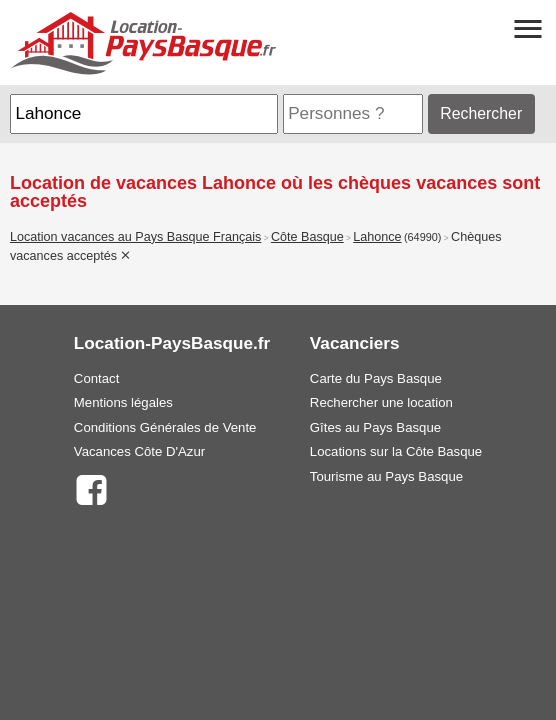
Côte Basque (307, 237)
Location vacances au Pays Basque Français (135, 237)
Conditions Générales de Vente (165, 427)
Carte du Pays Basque (376, 378)
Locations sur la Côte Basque (396, 451)
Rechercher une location (381, 402)
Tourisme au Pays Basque (386, 476)
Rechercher (481, 113)
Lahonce (377, 237)
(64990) (423, 237)
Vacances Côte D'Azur (139, 451)
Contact (96, 378)
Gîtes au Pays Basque (375, 427)
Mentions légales (123, 402)
